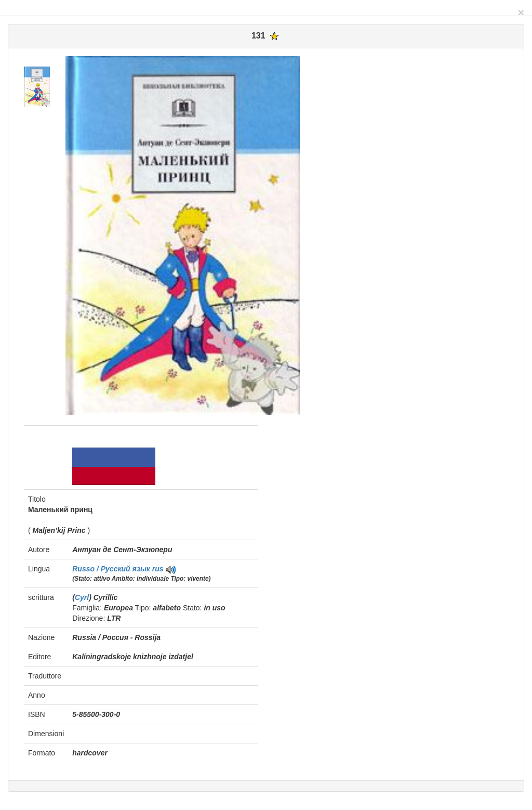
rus (158, 569)
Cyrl (82, 597)
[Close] (521, 12)
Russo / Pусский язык (112, 569)
